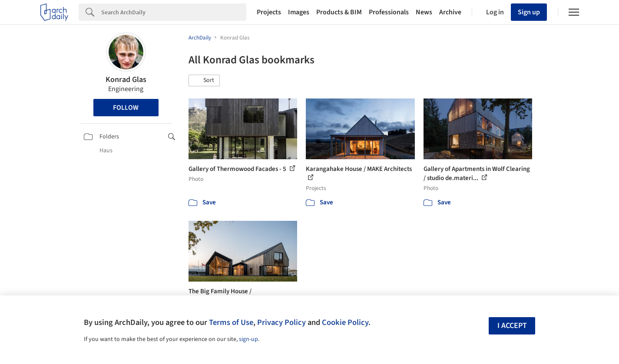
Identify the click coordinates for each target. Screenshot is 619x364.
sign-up (248, 339)
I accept (512, 326)
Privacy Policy (281, 322)
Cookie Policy (345, 322)
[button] (204, 81)
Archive (450, 12)
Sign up (529, 12)
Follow (126, 108)
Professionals (389, 12)
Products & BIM (339, 12)
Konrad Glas (126, 80)
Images (299, 12)
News (424, 12)
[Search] (174, 12)
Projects (269, 12)
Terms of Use (231, 322)
